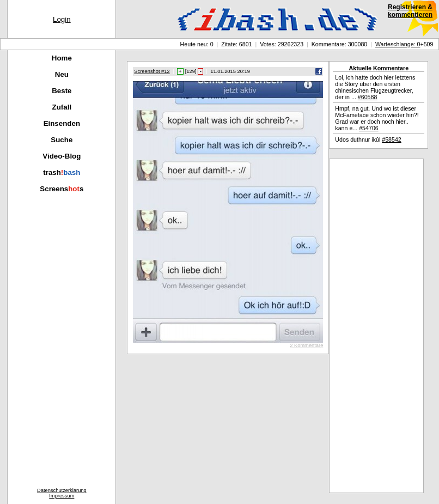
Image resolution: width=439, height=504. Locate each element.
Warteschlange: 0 (398, 44)
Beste (62, 91)
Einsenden (62, 123)
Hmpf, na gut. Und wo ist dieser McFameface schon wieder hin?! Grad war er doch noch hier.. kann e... (377, 118)
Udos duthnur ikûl (368, 139)
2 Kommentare (306, 345)
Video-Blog (62, 156)
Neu (62, 74)
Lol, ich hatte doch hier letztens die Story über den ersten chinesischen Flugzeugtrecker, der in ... (375, 87)
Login (62, 19)
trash (62, 172)
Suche (62, 140)
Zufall (62, 107)
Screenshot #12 (152, 71)
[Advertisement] (376, 326)
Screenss (62, 189)
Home (62, 58)
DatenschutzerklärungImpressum (62, 493)
